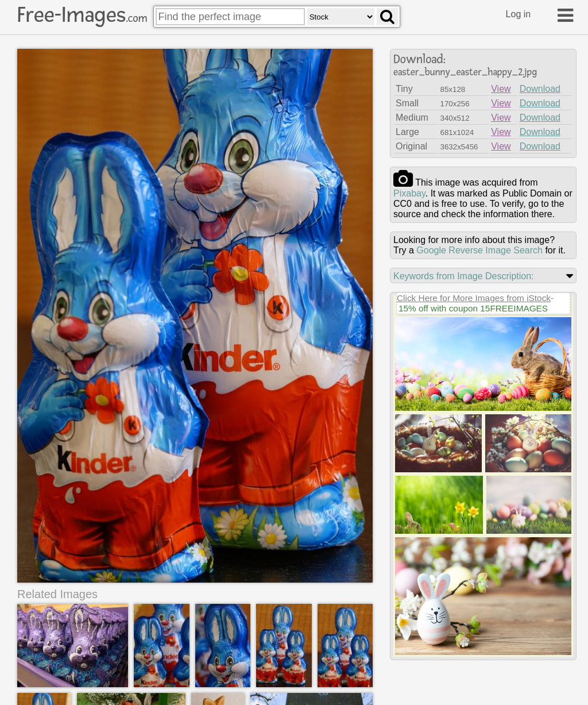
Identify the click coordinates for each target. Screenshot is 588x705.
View (501, 89)
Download (540, 89)
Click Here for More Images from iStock (474, 298)
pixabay (409, 193)
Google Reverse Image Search (479, 250)
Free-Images (82, 15)
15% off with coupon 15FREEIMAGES (473, 308)
